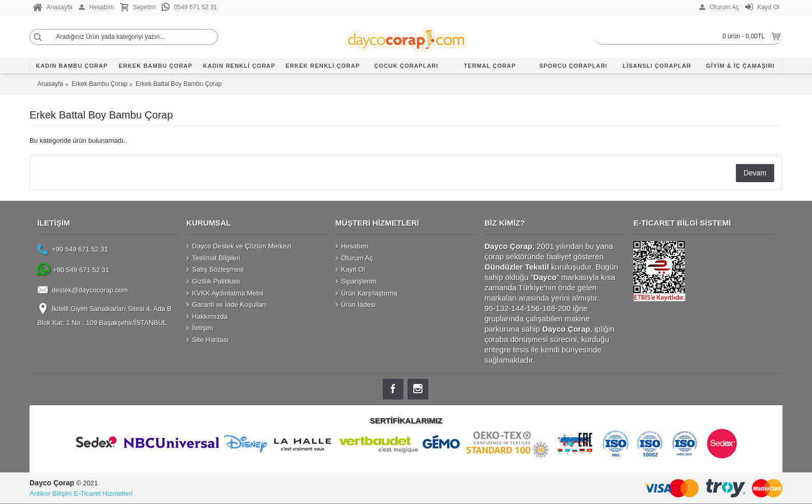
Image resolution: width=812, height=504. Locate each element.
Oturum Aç (354, 258)
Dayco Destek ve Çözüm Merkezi (239, 246)
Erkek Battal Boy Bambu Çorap (179, 84)
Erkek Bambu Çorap (99, 84)
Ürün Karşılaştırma (366, 293)
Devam (755, 173)
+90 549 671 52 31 (73, 250)
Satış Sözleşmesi (215, 270)
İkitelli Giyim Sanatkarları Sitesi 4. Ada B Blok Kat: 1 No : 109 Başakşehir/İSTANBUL (104, 315)
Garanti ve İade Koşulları (226, 305)
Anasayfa (50, 84)
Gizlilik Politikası (213, 281)
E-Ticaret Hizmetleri (103, 493)
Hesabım (352, 246)
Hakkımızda (207, 316)
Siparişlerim (356, 281)
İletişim (200, 328)
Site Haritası (208, 340)
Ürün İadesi (356, 305)
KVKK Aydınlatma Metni (225, 293)
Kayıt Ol (350, 270)
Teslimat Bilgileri (213, 258)
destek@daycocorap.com (83, 291)
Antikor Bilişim (51, 493)
